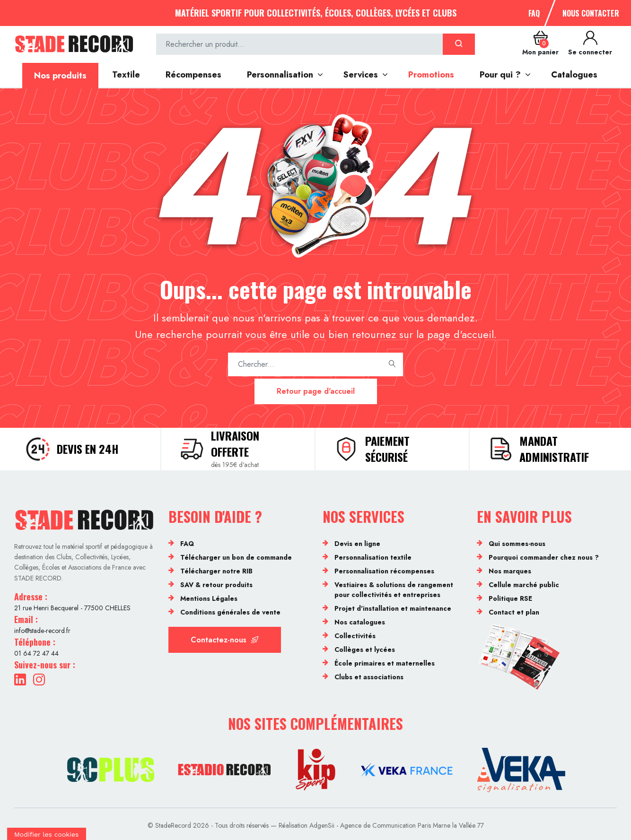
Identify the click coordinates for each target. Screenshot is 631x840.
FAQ (534, 13)
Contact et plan (514, 612)
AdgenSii (322, 825)
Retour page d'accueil (316, 391)
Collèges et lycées (365, 649)
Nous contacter (591, 13)
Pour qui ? (500, 75)
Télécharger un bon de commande (236, 557)
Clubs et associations (369, 677)
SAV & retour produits (216, 585)
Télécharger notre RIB (216, 571)
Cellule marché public (524, 585)
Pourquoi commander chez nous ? (544, 557)
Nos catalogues (360, 622)
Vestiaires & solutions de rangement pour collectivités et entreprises (394, 590)
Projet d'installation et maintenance (393, 608)
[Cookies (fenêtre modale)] (47, 834)
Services (361, 75)
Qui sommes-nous (517, 544)
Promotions (431, 75)
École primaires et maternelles (385, 663)
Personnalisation (280, 75)
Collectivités (355, 636)
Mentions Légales (209, 598)
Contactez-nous (225, 640)
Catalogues (574, 75)
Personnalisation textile (373, 557)
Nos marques (510, 571)
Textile (126, 75)
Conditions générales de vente (230, 612)
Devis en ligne (357, 544)
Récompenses (193, 75)
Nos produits (60, 76)
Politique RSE (510, 598)
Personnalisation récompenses (384, 571)
